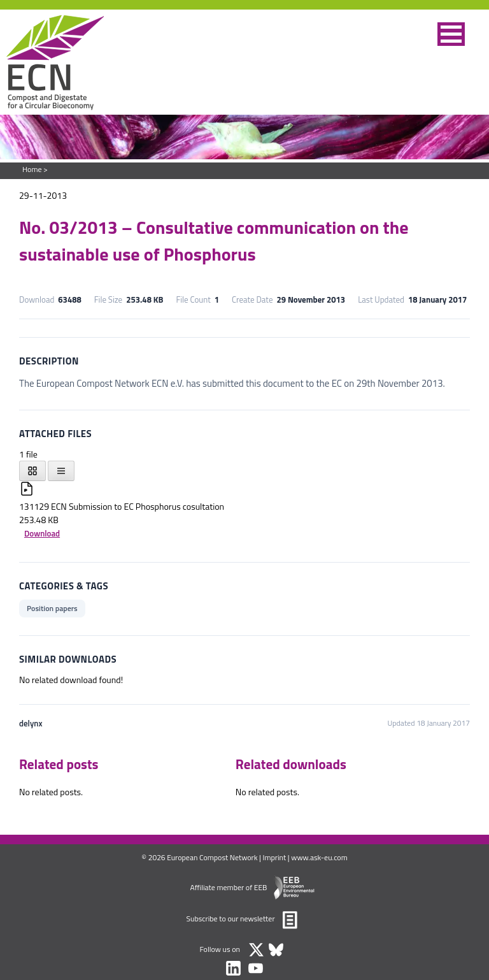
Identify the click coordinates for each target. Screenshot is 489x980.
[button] (451, 34)
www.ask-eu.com (319, 857)
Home (32, 169)
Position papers (52, 608)
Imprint (275, 857)
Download (42, 533)
